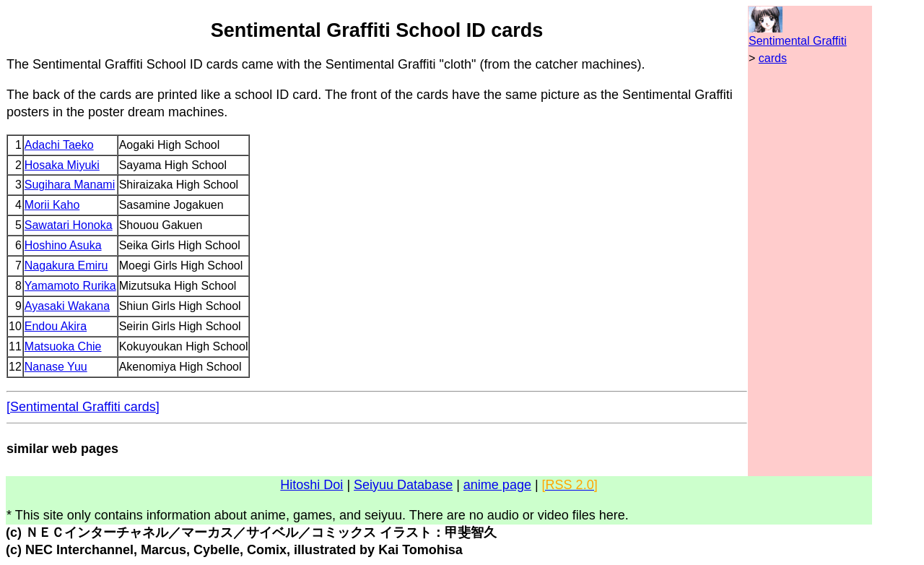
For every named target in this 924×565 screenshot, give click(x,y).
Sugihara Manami (70, 185)
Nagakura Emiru (66, 266)
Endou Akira (56, 326)
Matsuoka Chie (63, 346)
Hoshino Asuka (63, 245)
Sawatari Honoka (69, 225)
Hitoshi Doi (311, 485)
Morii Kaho (52, 205)
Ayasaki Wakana (67, 306)
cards (773, 58)
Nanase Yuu (56, 367)
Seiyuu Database (403, 485)
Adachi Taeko (59, 145)
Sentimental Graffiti (798, 41)
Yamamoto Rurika (70, 286)
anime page (497, 485)
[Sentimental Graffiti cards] (83, 407)
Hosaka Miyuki (62, 165)
